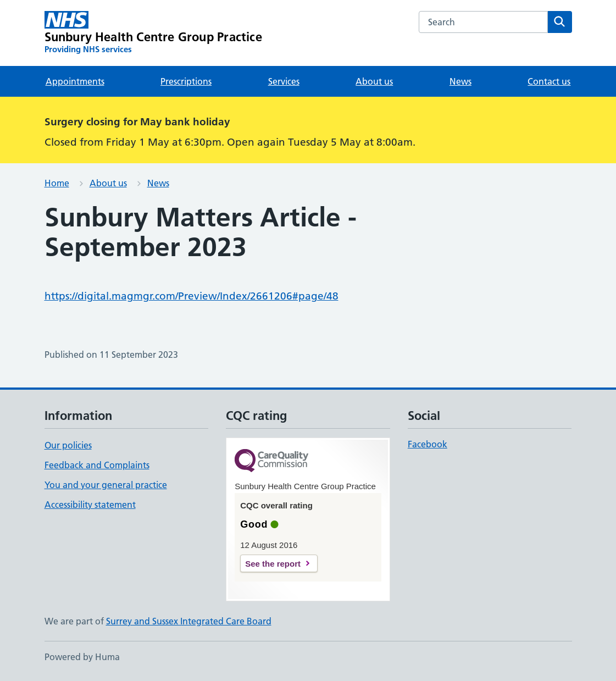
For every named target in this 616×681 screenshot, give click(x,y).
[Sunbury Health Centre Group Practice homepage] (153, 33)
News (460, 81)
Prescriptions (186, 81)
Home (57, 183)
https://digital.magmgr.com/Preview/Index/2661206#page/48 (192, 296)
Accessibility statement (90, 505)
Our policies (68, 445)
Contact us (549, 81)
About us (374, 81)
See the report (273, 564)
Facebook (428, 444)
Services (284, 81)
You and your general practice (106, 485)
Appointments (75, 81)
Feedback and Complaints (97, 465)
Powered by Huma (82, 657)
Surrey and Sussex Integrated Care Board (189, 621)
